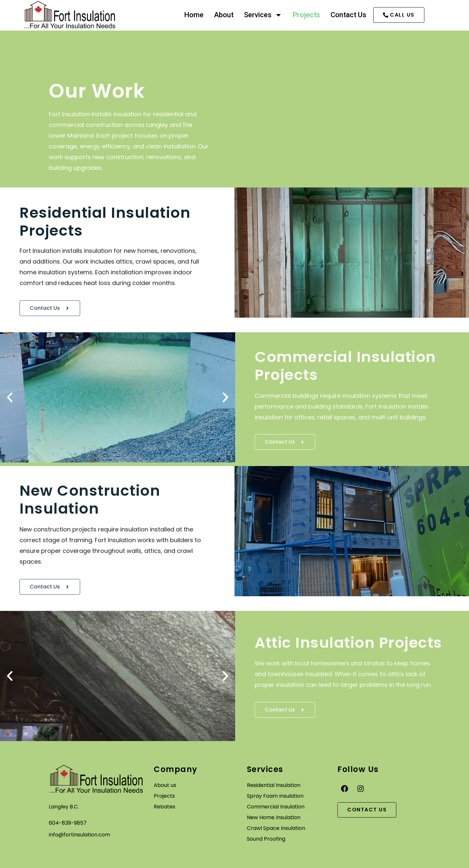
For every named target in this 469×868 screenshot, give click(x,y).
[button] (10, 397)
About (223, 15)
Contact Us (348, 15)
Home (193, 15)
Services (262, 15)
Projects (306, 15)
